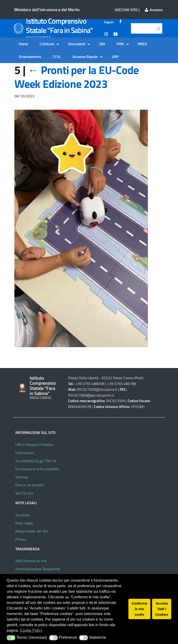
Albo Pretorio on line (31, 561)
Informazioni (25, 453)
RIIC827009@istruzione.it (97, 389)
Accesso (153, 10)
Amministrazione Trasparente (38, 569)
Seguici (109, 22)
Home (23, 44)
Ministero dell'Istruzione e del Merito (47, 10)
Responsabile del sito (32, 531)
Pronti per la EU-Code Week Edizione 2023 (76, 77)
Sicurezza (22, 515)
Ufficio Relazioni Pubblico (34, 445)
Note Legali (24, 523)
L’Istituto (47, 44)
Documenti (77, 44)
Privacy (21, 539)
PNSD (142, 44)
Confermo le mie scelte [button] (140, 609)
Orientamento (30, 57)
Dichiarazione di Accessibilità (37, 469)
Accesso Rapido (85, 57)
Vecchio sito (24, 493)
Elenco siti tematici (30, 485)
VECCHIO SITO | (127, 10)
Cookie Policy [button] (31, 630)
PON (120, 44)
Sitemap (22, 477)
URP (115, 57)
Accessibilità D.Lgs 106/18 (36, 461)
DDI (102, 44)
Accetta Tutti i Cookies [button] (162, 609)
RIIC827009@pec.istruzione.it (91, 395)
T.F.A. (57, 57)
